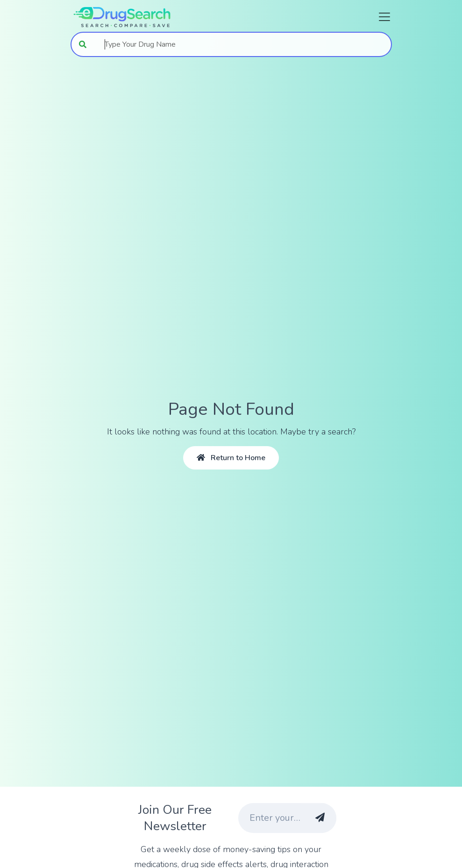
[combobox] (243, 44)
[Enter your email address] (270, 818)
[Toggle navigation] (382, 17)
